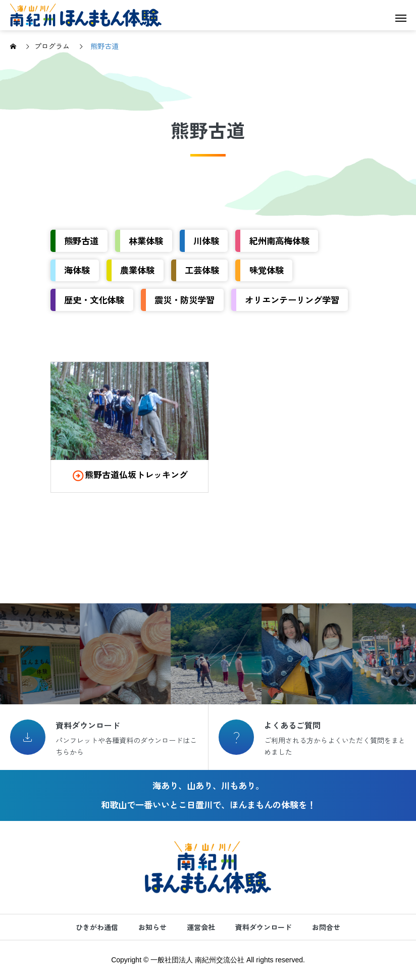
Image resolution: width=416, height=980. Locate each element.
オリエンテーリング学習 (292, 300)
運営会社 (201, 927)
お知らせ (152, 927)
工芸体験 (202, 270)
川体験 (206, 241)
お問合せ (326, 927)
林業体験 (146, 241)
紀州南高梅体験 (279, 241)
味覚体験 (267, 270)
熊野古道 (81, 241)
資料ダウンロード (264, 927)
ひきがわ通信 (97, 927)
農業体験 (137, 270)
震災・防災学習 (185, 300)
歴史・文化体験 (94, 300)
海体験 (77, 270)
